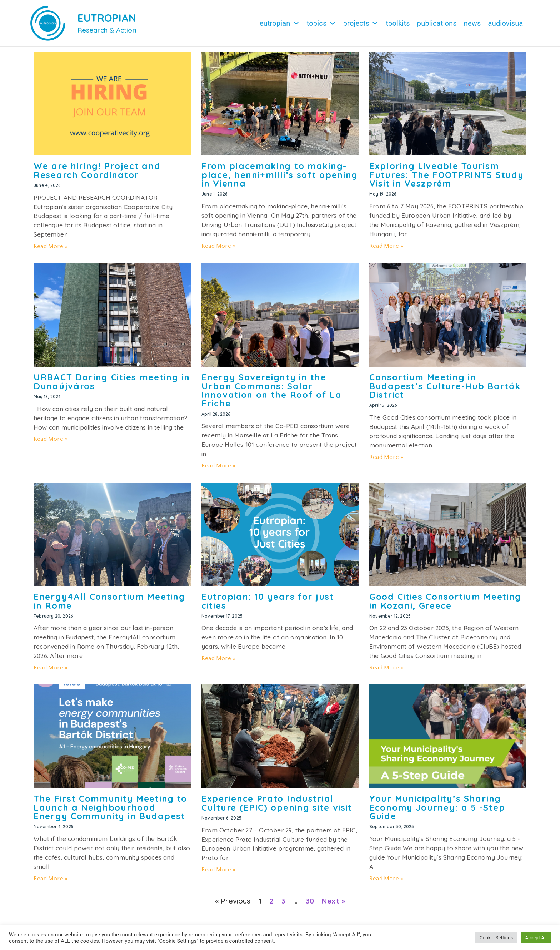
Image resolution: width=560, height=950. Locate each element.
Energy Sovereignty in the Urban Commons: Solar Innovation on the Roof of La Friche (272, 394)
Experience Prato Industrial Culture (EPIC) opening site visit (277, 806)
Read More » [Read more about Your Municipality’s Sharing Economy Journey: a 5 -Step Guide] (386, 882)
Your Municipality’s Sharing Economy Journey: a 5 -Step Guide (437, 811)
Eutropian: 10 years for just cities (268, 604)
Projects (361, 23)
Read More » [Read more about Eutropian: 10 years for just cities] (218, 662)
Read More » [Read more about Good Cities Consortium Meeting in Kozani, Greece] (386, 671)
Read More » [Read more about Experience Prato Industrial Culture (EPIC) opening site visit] (218, 873)
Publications (437, 23)
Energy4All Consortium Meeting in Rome (109, 604)
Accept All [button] (536, 938)
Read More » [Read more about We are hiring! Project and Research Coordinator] (51, 250)
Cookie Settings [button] (496, 938)
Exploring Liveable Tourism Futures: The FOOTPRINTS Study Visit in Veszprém (446, 178)
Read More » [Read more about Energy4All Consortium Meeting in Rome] (51, 671)
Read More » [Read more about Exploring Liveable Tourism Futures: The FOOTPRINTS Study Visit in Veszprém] (386, 249)
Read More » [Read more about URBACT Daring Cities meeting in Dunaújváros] (51, 442)
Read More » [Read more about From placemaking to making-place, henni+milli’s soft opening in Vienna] (218, 249)
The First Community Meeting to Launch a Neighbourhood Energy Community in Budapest (110, 811)
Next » (333, 904)
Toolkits (398, 23)
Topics (321, 23)
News (472, 23)
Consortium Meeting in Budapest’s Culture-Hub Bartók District (445, 389)
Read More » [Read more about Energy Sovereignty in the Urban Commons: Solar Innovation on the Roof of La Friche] (218, 469)
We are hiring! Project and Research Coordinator (97, 174)
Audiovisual (507, 23)
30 (310, 904)
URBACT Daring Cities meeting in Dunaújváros (112, 385)
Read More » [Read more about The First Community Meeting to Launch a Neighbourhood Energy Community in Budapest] (51, 882)
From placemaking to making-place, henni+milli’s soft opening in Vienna (280, 178)
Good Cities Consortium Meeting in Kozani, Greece (445, 604)
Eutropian (280, 23)
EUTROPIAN (107, 18)
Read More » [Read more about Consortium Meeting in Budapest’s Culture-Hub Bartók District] (386, 461)
